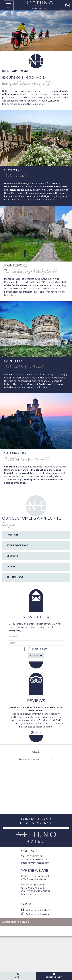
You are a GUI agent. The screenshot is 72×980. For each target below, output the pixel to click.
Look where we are (29, 759)
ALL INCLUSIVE (15, 577)
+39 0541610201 (34, 856)
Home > (7, 71)
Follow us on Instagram (36, 914)
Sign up (36, 656)
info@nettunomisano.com (35, 863)
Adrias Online (21, 922)
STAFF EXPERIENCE (17, 545)
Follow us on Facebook (36, 910)
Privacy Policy (29, 894)
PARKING (12, 567)
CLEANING (12, 556)
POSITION (12, 535)
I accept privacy (39, 649)
